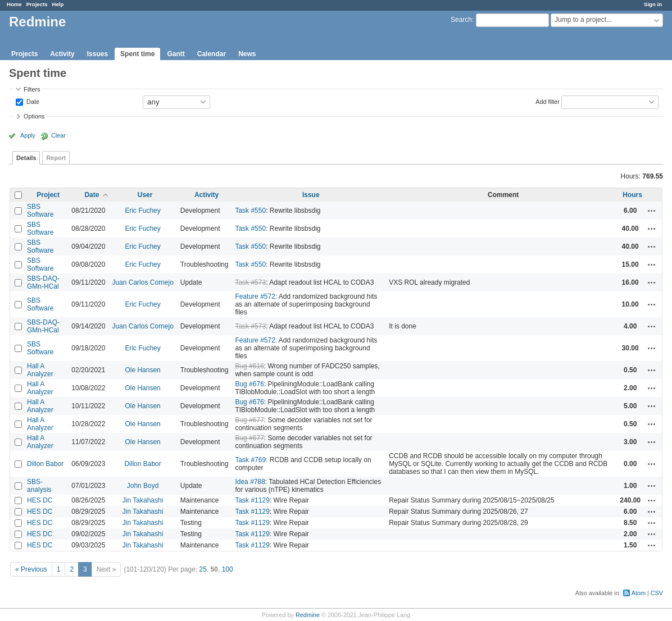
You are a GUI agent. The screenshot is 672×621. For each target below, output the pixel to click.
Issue (311, 195)
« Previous (31, 569)
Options (34, 116)
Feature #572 (255, 296)
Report (56, 158)
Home (14, 4)
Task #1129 (252, 500)
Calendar (212, 54)
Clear (58, 135)
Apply (28, 135)
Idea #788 (250, 482)
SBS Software (40, 211)
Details (26, 158)
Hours (632, 195)
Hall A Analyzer (40, 370)
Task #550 (250, 211)
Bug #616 (249, 366)
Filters (32, 89)
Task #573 (250, 282)
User (145, 195)
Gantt (176, 54)
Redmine (308, 615)
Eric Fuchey (142, 211)
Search (461, 20)
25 (203, 569)
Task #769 (250, 460)
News (247, 54)
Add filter (548, 101)
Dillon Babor (45, 464)
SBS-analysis (39, 486)
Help (58, 4)
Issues (97, 54)
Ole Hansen (142, 370)
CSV (657, 593)
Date (32, 101)
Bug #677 (249, 420)
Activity (62, 54)
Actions (652, 211)
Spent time (137, 54)
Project (48, 195)
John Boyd (143, 486)
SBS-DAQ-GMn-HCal (43, 282)
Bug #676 (249, 384)
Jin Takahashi (143, 500)
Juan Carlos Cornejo (142, 282)
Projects (37, 4)
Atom (639, 593)
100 (228, 569)
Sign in (653, 4)
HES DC (40, 500)
